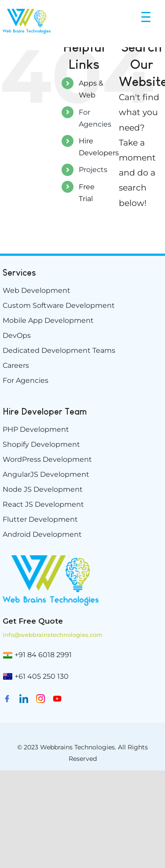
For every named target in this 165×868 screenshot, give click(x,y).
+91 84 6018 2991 (43, 655)
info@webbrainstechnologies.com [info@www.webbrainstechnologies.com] (53, 635)
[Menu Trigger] (147, 17)
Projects (93, 170)
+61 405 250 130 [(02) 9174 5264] (42, 676)
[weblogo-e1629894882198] (51, 559)
